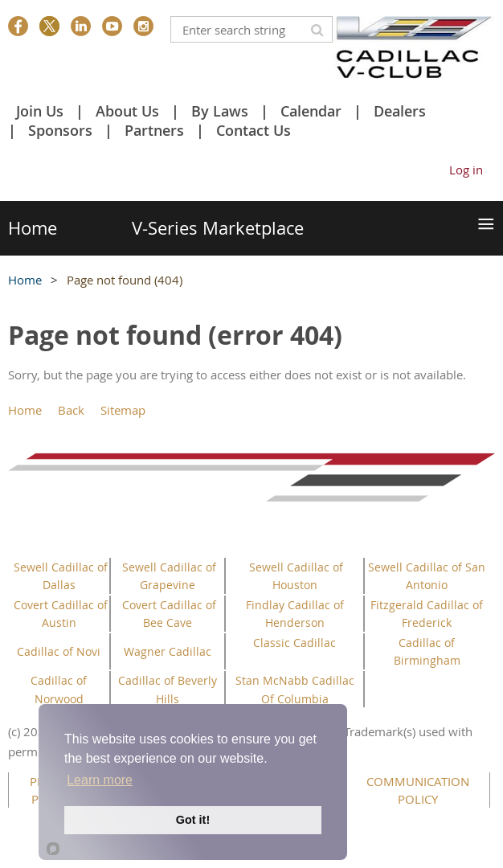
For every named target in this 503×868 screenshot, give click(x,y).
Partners (154, 130)
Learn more (100, 780)
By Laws (220, 111)
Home (25, 280)
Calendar (311, 111)
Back (71, 410)
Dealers (400, 111)
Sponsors (60, 130)
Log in (466, 170)
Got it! (193, 820)
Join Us (40, 111)
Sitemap (123, 410)
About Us (127, 111)
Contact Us (254, 130)
